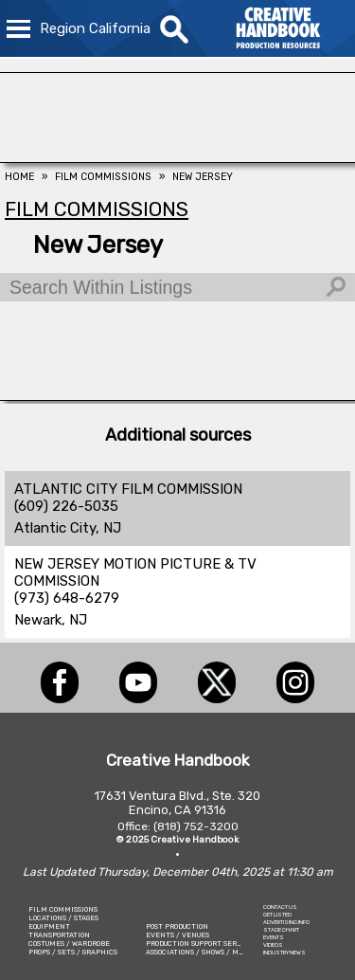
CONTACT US (280, 907)
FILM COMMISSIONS (63, 909)
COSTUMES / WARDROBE (69, 944)
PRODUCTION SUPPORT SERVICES (202, 944)
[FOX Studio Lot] (177, 157)
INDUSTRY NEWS (284, 953)
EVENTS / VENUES (177, 935)
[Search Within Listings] (177, 287)
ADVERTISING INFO (286, 922)
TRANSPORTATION (59, 935)
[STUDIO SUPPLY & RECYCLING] (177, 395)
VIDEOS (273, 945)
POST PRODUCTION (177, 926)
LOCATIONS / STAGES (63, 918)
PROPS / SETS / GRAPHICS (73, 952)
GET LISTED (277, 915)
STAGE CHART (281, 930)
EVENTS (274, 937)
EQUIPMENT (49, 926)
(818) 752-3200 (196, 826)
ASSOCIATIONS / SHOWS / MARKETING (210, 952)
